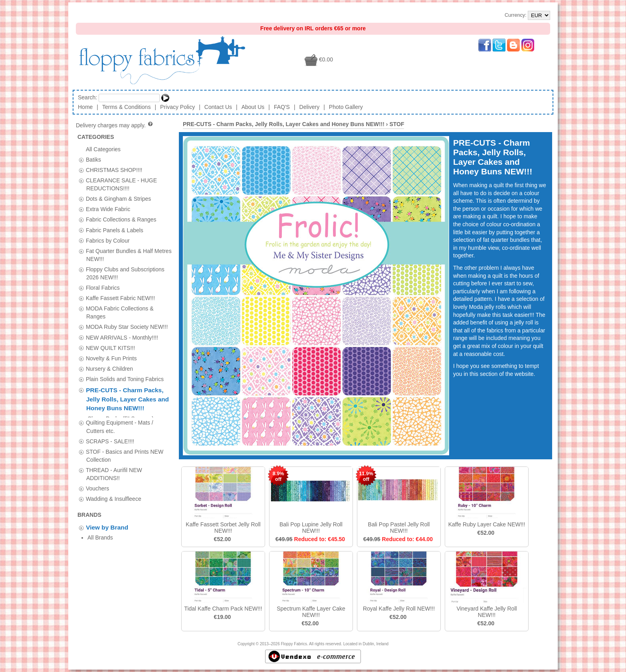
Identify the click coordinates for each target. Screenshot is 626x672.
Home (85, 107)
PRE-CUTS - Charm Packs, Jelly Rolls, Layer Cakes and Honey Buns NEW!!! (127, 399)
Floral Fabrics (103, 288)
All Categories (103, 149)
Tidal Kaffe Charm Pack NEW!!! (223, 609)
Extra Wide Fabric (108, 209)
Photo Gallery (346, 107)
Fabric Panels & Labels (115, 230)
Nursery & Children (109, 368)
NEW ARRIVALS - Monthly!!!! (122, 337)
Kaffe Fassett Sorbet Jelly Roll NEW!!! (223, 528)
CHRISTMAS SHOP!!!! (114, 170)
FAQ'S (282, 107)
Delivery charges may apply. (115, 125)
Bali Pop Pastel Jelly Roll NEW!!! (399, 528)
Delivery (310, 107)
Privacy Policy (177, 107)
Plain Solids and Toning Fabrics (125, 379)
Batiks (93, 159)
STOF (397, 124)
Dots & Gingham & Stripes (118, 199)
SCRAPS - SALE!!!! (110, 437)
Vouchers (97, 485)
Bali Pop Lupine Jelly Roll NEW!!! (311, 528)
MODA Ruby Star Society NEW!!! (127, 327)
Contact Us (218, 107)
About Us (253, 107)
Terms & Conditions (126, 107)
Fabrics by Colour (108, 240)
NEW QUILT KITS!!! (110, 348)
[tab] (81, 160)
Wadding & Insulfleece (114, 495)
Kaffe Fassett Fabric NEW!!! (120, 298)
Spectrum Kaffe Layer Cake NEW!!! (311, 612)
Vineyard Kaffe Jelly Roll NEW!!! (486, 612)
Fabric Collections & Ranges (121, 219)
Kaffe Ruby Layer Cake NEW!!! (487, 524)
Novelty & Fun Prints (111, 358)
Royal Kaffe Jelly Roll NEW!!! (399, 609)
